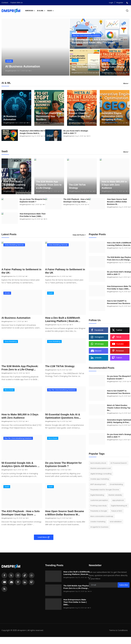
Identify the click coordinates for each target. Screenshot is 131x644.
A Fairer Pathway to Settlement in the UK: (21, 271)
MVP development (98, 484)
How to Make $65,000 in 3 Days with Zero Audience (114, 185)
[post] (35, 47)
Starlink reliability (115, 495)
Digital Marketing (97, 495)
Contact (5, 3)
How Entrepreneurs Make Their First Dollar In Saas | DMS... (33, 215)
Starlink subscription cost (101, 468)
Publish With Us (17, 3)
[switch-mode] (128, 3)
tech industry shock (98, 463)
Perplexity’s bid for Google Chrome (105, 490)
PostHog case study (99, 506)
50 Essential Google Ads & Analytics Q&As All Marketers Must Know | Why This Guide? (96, 41)
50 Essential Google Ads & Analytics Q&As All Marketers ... (21, 464)
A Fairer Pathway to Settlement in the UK (65, 271)
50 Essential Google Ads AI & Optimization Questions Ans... (63, 416)
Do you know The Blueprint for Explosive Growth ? (33, 200)
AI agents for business (99, 527)
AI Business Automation (10, 118)
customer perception (99, 500)
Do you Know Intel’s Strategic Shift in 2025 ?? (76, 132)
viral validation (116, 522)
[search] (127, 11)
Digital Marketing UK (119, 506)
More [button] (126, 83)
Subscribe (124, 585)
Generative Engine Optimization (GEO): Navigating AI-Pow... (112, 116)
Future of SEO (117, 511)
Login (111, 3)
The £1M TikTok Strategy (77, 186)
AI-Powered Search (119, 463)
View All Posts (79, 235)
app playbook (118, 500)
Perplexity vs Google (99, 511)
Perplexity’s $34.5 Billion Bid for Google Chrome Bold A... (33, 132)
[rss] (4, 589)
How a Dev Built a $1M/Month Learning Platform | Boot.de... (14, 185)
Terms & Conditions (118, 630)
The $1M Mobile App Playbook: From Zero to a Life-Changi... (49, 185)
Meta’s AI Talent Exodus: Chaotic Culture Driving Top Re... (79, 115)
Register (120, 3)
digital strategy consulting (101, 474)
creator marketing (98, 522)
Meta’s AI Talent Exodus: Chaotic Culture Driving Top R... (113, 67)
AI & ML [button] (41, 11)
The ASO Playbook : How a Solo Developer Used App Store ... (77, 200)
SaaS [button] (51, 11)
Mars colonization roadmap (102, 516)
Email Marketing (116, 484)
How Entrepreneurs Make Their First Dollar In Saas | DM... (84, 67)
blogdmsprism (11, 71)
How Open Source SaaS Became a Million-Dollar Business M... (65, 513)
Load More (44, 537)
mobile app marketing (100, 479)
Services (30, 11)
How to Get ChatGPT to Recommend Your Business (49, 116)
